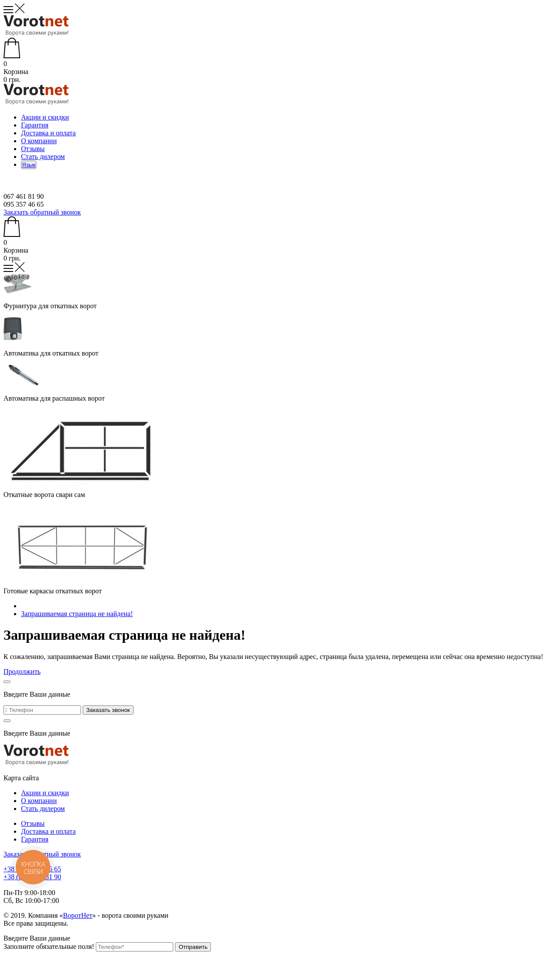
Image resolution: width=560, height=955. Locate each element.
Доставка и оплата (48, 133)
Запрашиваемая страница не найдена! (77, 614)
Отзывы (33, 149)
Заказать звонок (108, 710)
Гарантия (35, 125)
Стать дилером (43, 157)
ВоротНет (78, 915)
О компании (39, 141)
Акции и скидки (45, 117)
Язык (29, 165)
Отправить (193, 947)
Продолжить (22, 671)
